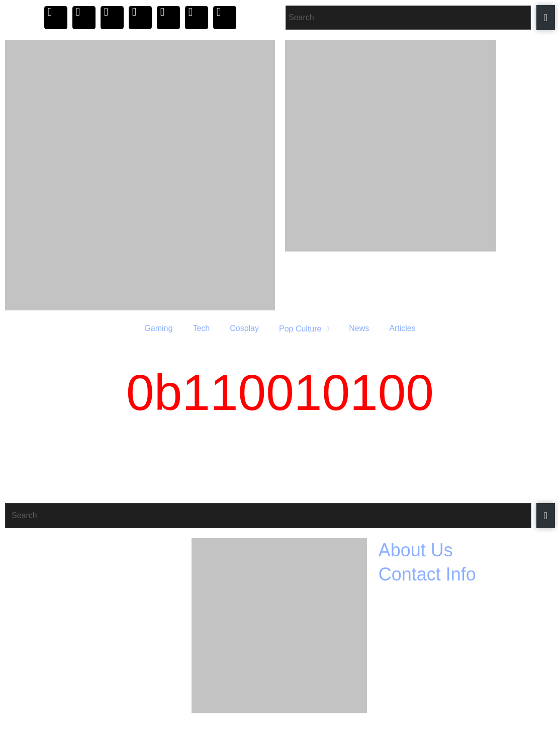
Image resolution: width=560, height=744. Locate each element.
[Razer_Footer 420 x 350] (279, 626)
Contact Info (427, 574)
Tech (201, 328)
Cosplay (244, 328)
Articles (402, 328)
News (359, 328)
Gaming (158, 328)
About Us (416, 550)
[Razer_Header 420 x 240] (420, 146)
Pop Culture (304, 329)
